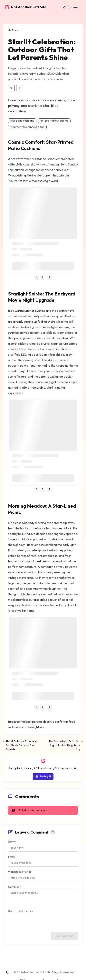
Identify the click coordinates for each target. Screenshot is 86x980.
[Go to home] (26, 7)
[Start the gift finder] (43, 776)
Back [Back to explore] (13, 30)
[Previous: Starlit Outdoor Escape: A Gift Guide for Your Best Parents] (21, 745)
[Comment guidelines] (53, 832)
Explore (70, 7)
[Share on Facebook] (20, 88)
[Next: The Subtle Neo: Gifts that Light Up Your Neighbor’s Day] (65, 745)
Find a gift (43, 776)
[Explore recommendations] (70, 7)
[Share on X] (11, 88)
